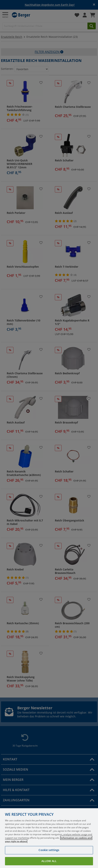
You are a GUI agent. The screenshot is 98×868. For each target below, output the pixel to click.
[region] (49, 838)
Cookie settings (49, 850)
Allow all (49, 861)
